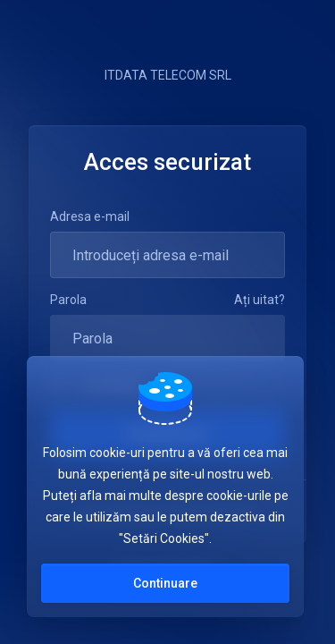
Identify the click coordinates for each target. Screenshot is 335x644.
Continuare (165, 583)
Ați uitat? (260, 300)
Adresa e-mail (90, 216)
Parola (68, 300)
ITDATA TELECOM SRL (168, 75)
